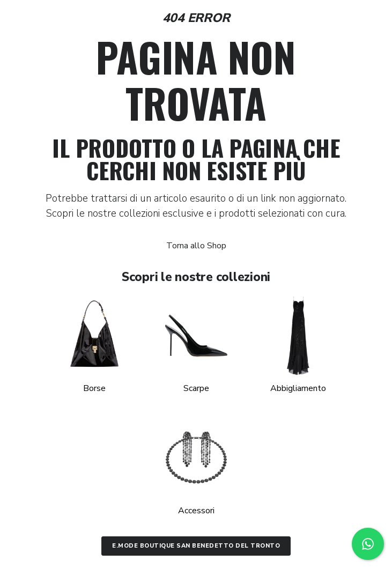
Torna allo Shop (196, 246)
